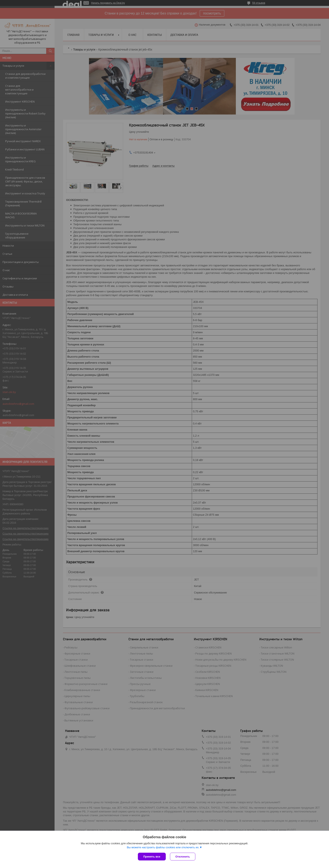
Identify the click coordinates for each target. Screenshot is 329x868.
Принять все (152, 857)
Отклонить (183, 857)
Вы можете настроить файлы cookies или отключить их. (163, 847)
